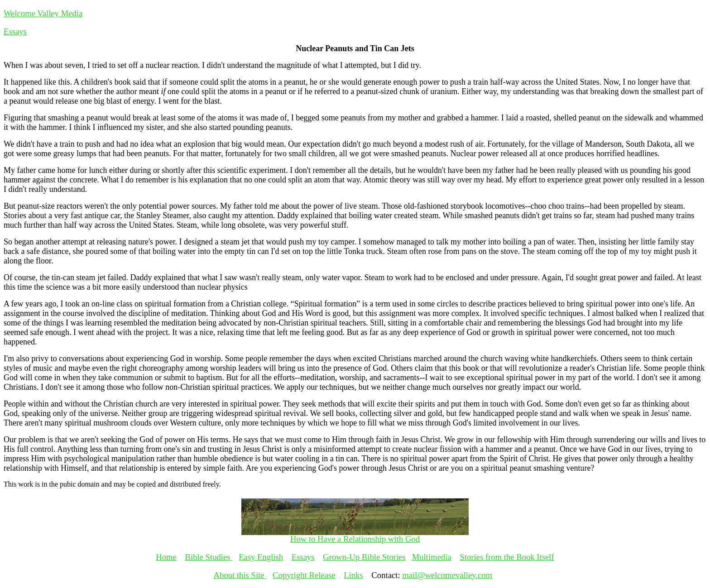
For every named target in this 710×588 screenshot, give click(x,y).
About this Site (240, 575)
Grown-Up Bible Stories (364, 557)
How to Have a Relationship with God (355, 539)
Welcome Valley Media (43, 13)
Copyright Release (304, 575)
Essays (15, 31)
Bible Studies (209, 557)
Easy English (261, 557)
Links (353, 575)
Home (166, 557)
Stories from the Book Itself (507, 557)
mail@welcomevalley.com (447, 575)
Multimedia (432, 557)
